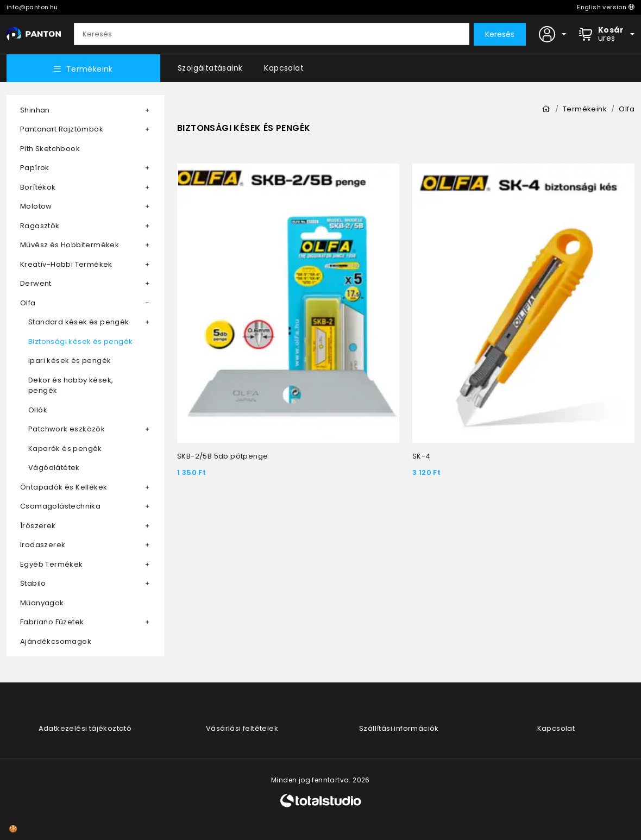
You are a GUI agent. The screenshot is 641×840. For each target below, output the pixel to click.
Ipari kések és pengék (70, 361)
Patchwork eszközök (67, 429)
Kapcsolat (284, 68)
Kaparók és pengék (65, 449)
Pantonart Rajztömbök (62, 129)
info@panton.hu (32, 7)
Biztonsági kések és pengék (80, 341)
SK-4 (422, 456)
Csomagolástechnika (60, 506)
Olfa (28, 303)
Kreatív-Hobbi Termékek (66, 264)
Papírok (35, 168)
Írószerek (38, 526)
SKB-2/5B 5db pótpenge (222, 456)
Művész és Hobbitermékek (70, 245)
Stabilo (33, 583)
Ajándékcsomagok (56, 641)
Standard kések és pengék (79, 322)
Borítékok (38, 187)
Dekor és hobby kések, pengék (71, 385)
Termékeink (83, 69)
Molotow (36, 206)
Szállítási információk (399, 728)
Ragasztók (40, 226)
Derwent (36, 283)
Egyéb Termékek (52, 564)
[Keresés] (272, 34)
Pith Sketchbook (50, 149)
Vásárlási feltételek (242, 728)
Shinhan (35, 110)
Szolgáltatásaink (210, 68)
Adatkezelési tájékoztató (85, 728)
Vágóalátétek (54, 468)
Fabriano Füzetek (52, 622)
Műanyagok (42, 603)
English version (606, 7)
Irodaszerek (43, 545)
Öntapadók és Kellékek (64, 487)
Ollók (38, 410)
